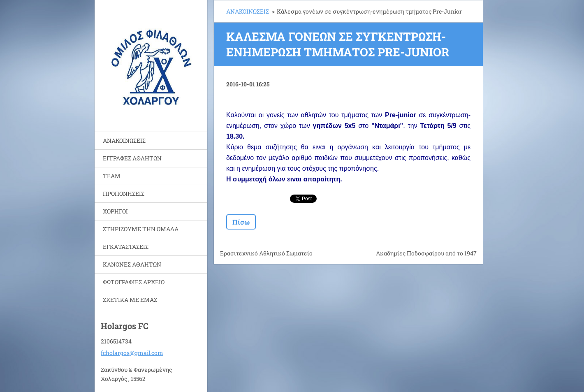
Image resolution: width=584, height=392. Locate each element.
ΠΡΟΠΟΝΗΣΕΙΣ (124, 194)
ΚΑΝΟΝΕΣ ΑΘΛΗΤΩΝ (132, 264)
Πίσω (241, 222)
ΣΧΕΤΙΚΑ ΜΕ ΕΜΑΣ (130, 300)
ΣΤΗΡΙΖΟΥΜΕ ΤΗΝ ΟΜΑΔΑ (141, 229)
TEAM (112, 176)
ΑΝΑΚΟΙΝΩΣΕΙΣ (124, 140)
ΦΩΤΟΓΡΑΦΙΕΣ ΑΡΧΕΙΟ (134, 282)
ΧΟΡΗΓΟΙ (115, 211)
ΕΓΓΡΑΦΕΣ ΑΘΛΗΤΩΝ (132, 158)
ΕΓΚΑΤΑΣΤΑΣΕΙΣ (126, 247)
